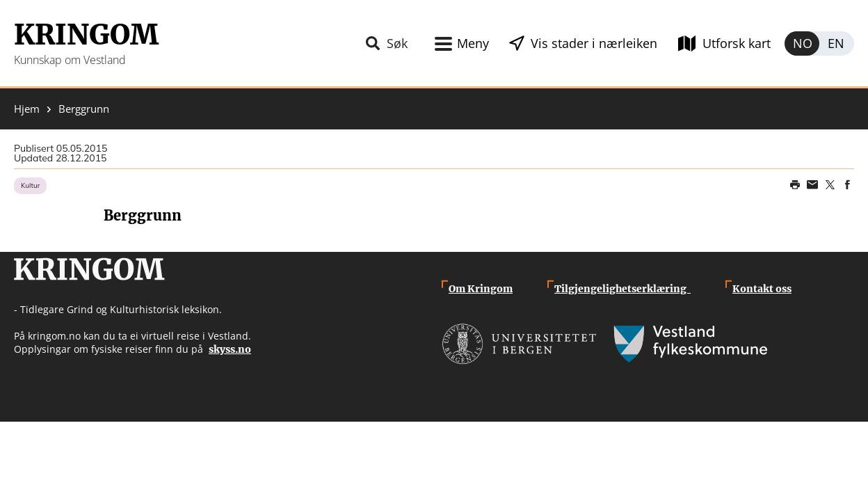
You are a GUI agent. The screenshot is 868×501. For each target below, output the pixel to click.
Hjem (27, 109)
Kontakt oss (762, 289)
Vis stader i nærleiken (594, 43)
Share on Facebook (847, 185)
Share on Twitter (830, 185)
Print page (795, 185)
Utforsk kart (737, 43)
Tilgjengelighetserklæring (622, 289)
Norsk (802, 43)
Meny (473, 43)
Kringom (86, 35)
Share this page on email (812, 185)
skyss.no (230, 349)
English (837, 43)
